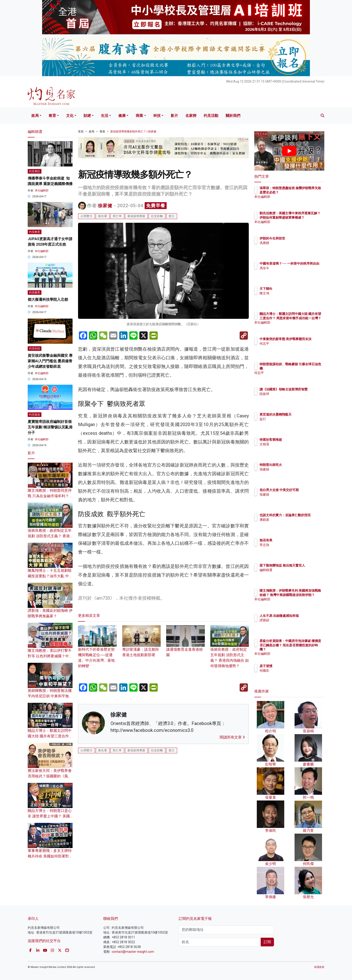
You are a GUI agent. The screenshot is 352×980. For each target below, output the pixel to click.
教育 (52, 116)
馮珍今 (291, 272)
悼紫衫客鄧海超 (298, 440)
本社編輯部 (42, 191)
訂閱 (267, 942)
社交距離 (157, 216)
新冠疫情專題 (136, 216)
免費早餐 (156, 206)
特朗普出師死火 (298, 465)
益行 (290, 419)
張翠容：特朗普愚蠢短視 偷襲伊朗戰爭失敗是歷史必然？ (304, 192)
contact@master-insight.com (133, 952)
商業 (139, 116)
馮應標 (291, 243)
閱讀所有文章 (232, 737)
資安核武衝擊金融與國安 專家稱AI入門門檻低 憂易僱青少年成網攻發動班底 (50, 361)
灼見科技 (35, 349)
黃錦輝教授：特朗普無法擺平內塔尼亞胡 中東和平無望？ (50, 696)
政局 (35, 116)
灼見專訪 (35, 171)
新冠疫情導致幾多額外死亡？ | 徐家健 (133, 132)
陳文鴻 (291, 293)
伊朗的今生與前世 (299, 238)
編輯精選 (293, 574)
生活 (105, 116)
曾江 (172, 216)
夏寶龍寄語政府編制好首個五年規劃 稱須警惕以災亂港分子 (50, 427)
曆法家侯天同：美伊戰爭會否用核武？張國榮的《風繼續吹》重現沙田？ (50, 776)
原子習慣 (293, 666)
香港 (102, 132)
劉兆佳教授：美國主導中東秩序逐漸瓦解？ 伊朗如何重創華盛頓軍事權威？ (304, 217)
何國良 (291, 671)
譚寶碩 (291, 624)
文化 (70, 116)
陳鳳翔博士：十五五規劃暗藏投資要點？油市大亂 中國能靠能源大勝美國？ (50, 576)
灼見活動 (211, 116)
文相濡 (291, 444)
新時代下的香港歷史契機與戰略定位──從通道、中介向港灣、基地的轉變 (97, 651)
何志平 (291, 348)
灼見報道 (35, 415)
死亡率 (117, 216)
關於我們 (233, 116)
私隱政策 (319, 967)
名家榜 (191, 116)
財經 (87, 116)
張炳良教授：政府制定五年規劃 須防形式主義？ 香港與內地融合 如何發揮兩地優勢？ (230, 651)
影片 (174, 116)
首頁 (81, 132)
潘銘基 (291, 524)
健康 (122, 116)
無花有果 (293, 540)
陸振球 (291, 398)
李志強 (291, 545)
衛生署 (103, 216)
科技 (157, 116)
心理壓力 (87, 216)
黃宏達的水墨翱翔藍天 (302, 414)
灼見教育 (35, 232)
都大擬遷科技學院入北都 (48, 299)
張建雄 (291, 469)
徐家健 (105, 206)
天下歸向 (293, 289)
